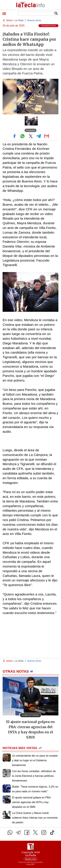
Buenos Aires (34, 20)
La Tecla (19, 20)
